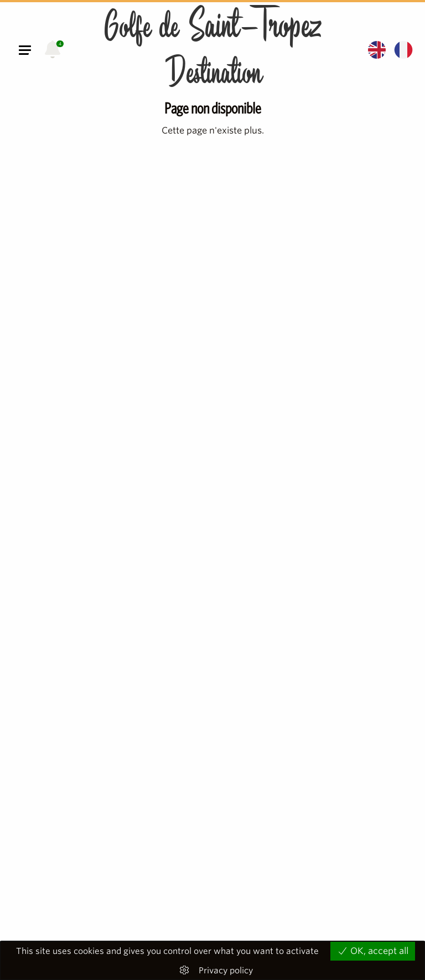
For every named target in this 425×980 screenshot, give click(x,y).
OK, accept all (373, 951)
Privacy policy (226, 971)
